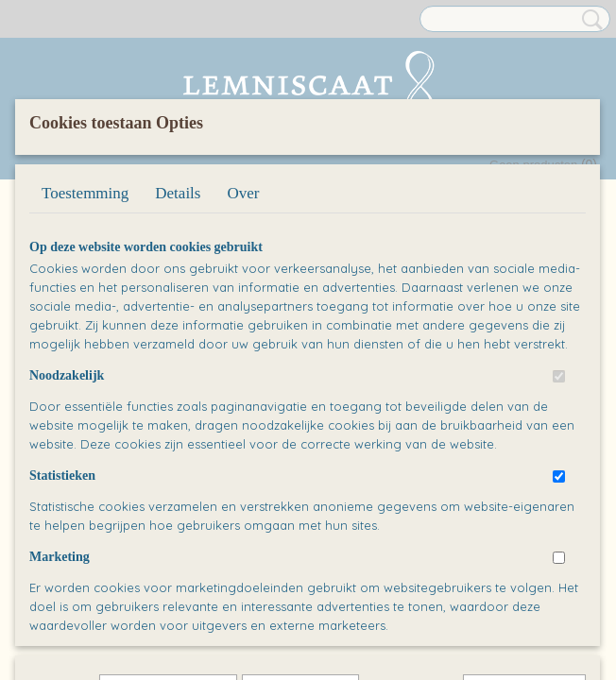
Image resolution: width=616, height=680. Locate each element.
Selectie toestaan (300, 571)
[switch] (559, 504)
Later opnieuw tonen (168, 571)
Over (243, 321)
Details (178, 321)
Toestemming (85, 321)
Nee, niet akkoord (524, 571)
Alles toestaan (411, 571)
